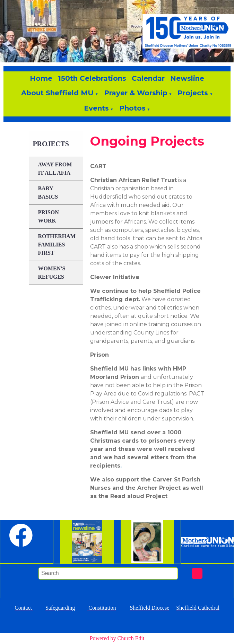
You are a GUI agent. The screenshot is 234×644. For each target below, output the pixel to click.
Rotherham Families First (57, 245)
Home (41, 78)
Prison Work (48, 216)
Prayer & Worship (136, 93)
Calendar (148, 78)
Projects (193, 93)
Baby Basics (48, 193)
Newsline (187, 78)
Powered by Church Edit (117, 638)
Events (96, 108)
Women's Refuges (51, 273)
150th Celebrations (92, 78)
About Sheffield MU (57, 93)
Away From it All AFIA (55, 169)
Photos (132, 108)
